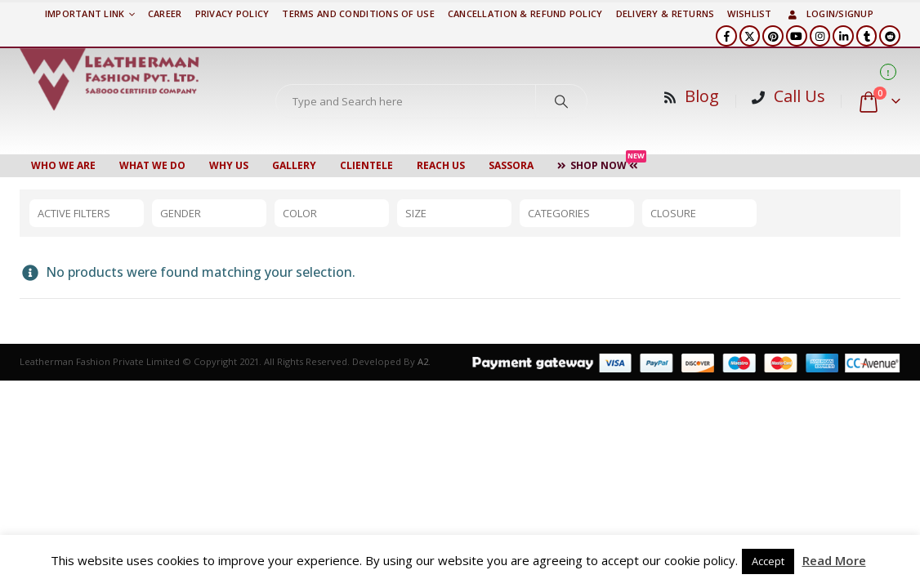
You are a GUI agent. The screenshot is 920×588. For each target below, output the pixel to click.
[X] (750, 36)
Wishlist (749, 13)
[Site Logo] (109, 79)
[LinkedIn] (843, 36)
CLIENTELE (366, 165)
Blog (702, 96)
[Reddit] (890, 36)
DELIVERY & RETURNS (665, 13)
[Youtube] (797, 36)
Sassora (511, 165)
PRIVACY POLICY (232, 13)
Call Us (799, 96)
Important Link (85, 13)
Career (165, 13)
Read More (834, 560)
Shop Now (602, 163)
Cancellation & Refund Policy (525, 13)
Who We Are (63, 165)
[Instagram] (820, 36)
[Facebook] (726, 36)
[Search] (561, 101)
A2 (423, 361)
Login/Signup (829, 13)
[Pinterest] (773, 36)
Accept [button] (768, 561)
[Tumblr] (867, 36)
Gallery (294, 165)
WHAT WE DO (152, 165)
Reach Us (441, 165)
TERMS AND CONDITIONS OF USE (358, 13)
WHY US (229, 165)
